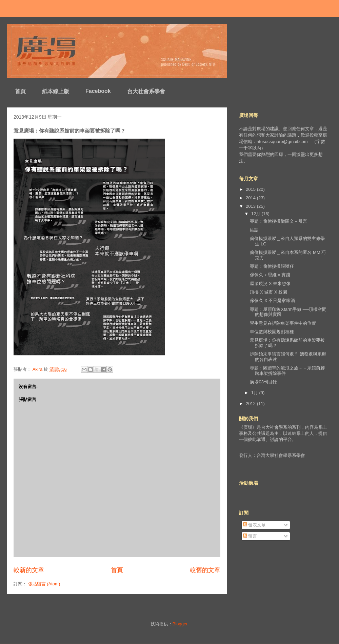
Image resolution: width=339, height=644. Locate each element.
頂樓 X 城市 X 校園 (268, 292)
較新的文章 (29, 570)
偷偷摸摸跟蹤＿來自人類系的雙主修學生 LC (287, 241)
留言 (250, 536)
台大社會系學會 (146, 91)
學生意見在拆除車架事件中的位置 (283, 323)
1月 (255, 393)
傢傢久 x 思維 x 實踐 (270, 275)
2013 (251, 206)
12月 (256, 214)
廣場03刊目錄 (263, 382)
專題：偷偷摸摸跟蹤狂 (272, 266)
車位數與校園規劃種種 (272, 332)
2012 (251, 404)
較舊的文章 (205, 570)
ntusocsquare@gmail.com (282, 142)
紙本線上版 (56, 91)
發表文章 (255, 525)
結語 (254, 230)
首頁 (20, 91)
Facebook (98, 91)
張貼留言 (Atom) (44, 584)
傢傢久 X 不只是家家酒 (272, 300)
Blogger (180, 624)
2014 (251, 198)
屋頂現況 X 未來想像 (270, 284)
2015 (251, 189)
